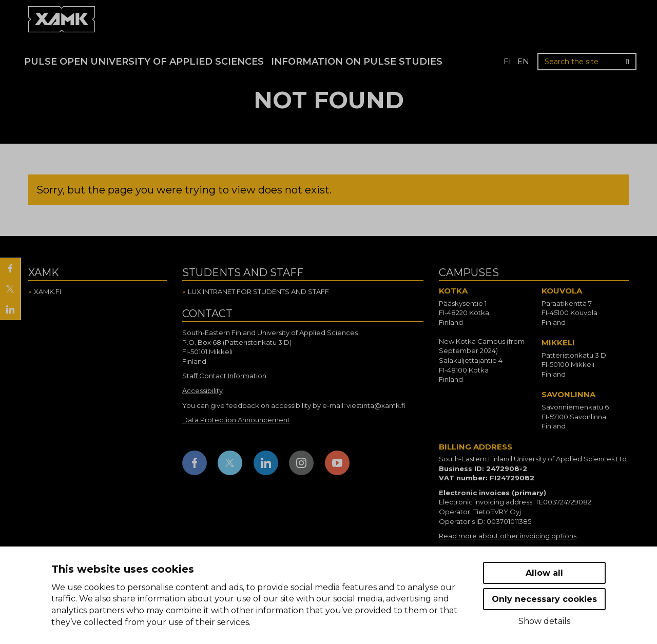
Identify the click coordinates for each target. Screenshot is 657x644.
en (523, 61)
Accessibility (202, 391)
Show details (544, 621)
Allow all (544, 573)
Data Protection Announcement (236, 420)
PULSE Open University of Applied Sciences (144, 62)
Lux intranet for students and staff (258, 291)
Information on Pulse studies (357, 62)
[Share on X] (10, 289)
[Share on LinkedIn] (10, 309)
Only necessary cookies (544, 599)
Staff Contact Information (224, 376)
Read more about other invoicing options (508, 536)
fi (507, 61)
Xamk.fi (47, 291)
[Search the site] (587, 62)
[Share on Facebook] (10, 268)
